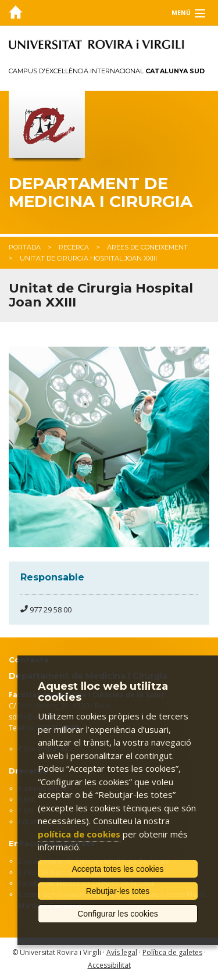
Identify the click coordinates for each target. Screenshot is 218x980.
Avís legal (122, 952)
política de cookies (79, 834)
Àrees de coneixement (147, 247)
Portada (25, 247)
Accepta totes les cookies (118, 869)
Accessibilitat (109, 965)
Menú (181, 13)
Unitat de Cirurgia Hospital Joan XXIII (88, 258)
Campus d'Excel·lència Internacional (107, 71)
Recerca (74, 247)
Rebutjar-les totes (118, 891)
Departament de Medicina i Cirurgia (101, 193)
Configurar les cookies (118, 914)
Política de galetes (172, 952)
